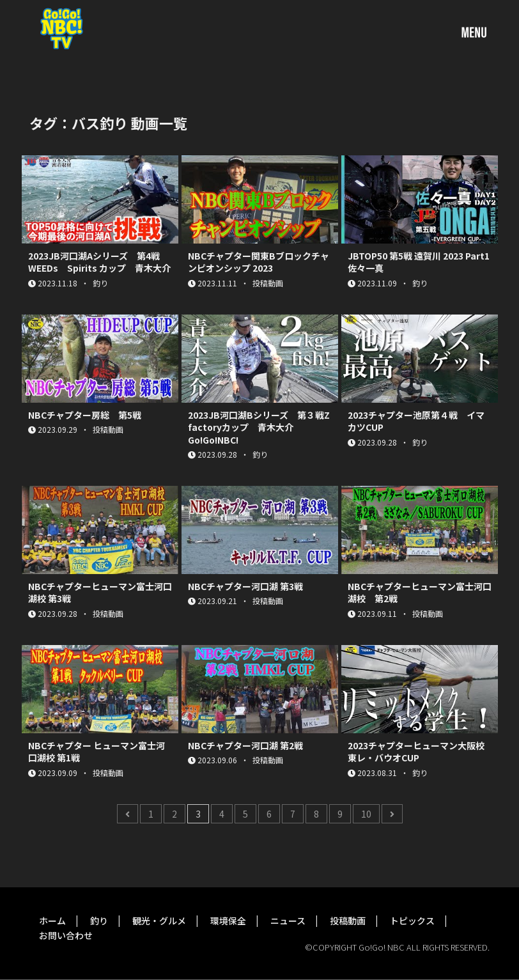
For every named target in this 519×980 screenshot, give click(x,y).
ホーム (52, 921)
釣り (99, 921)
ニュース (288, 921)
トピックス (412, 921)
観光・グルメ (159, 921)
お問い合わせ (66, 935)
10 (366, 814)
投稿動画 (348, 921)
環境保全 (228, 921)
